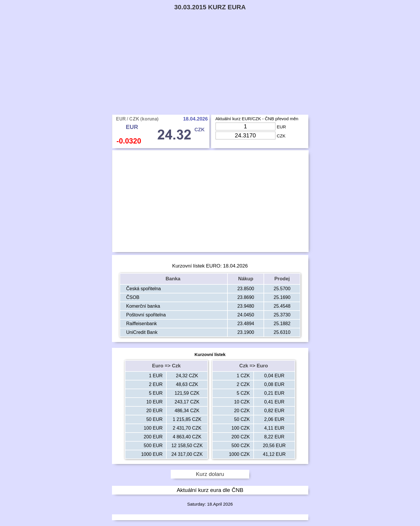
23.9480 (246, 306)
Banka (174, 279)
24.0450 (246, 315)
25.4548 (282, 306)
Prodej (282, 279)
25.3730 (282, 315)
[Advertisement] (210, 71)
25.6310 (282, 332)
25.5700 (282, 289)
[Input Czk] (245, 136)
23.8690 (246, 297)
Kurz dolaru (210, 474)
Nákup (246, 279)
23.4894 (246, 324)
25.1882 (282, 324)
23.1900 (246, 332)
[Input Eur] (245, 126)
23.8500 (246, 289)
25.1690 (282, 297)
